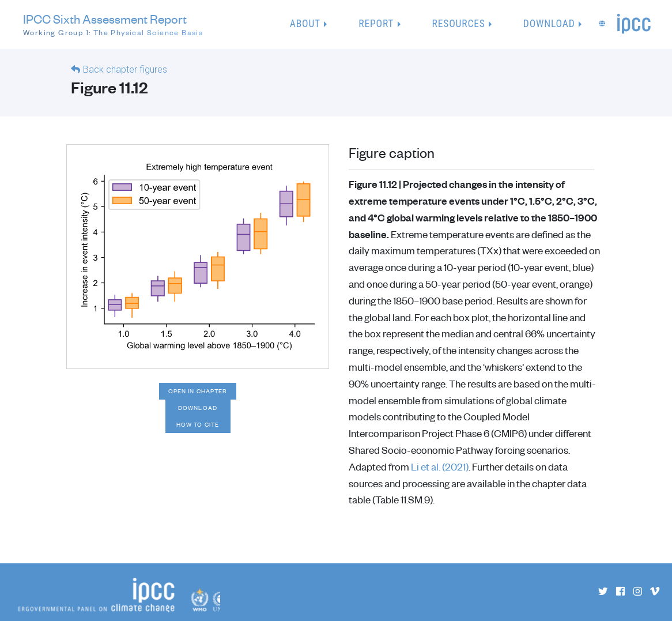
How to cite (198, 424)
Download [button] (549, 24)
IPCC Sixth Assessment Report (113, 25)
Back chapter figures (125, 69)
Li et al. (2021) (440, 466)
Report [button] (376, 24)
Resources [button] (459, 24)
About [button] (305, 24)
